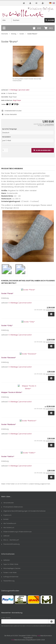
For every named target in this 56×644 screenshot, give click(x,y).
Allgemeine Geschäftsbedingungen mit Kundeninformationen (23, 511)
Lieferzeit (5, 536)
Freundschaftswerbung (10, 544)
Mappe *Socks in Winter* (12, 392)
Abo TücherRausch (9, 523)
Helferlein (6, 560)
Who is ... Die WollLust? (10, 540)
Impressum (6, 515)
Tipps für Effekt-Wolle (10, 564)
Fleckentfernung (8, 581)
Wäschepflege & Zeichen (11, 568)
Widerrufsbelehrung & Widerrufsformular (16, 532)
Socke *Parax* (7, 293)
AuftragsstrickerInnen (10, 577)
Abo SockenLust (8, 528)
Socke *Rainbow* (9, 424)
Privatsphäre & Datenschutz (12, 507)
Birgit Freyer (17, 100)
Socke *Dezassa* (9, 358)
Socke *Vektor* (8, 456)
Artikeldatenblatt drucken (13, 111)
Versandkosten (49, 124)
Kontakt (5, 519)
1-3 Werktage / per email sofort (19, 90)
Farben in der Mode (9, 573)
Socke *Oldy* (7, 325)
